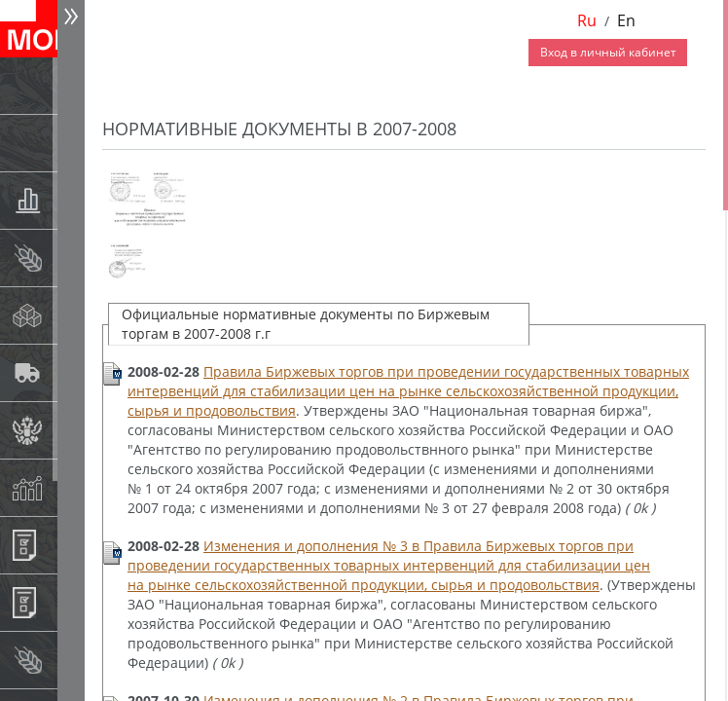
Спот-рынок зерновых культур (74, 258)
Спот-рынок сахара (74, 315)
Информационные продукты (74, 545)
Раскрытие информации (74, 143)
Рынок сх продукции (74, 660)
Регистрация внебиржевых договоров (74, 602)
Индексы (74, 487)
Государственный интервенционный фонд (74, 430)
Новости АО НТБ (74, 85)
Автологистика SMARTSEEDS (74, 372)
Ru (587, 20)
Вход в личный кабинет (608, 52)
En (626, 20)
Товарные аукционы (74, 200)
